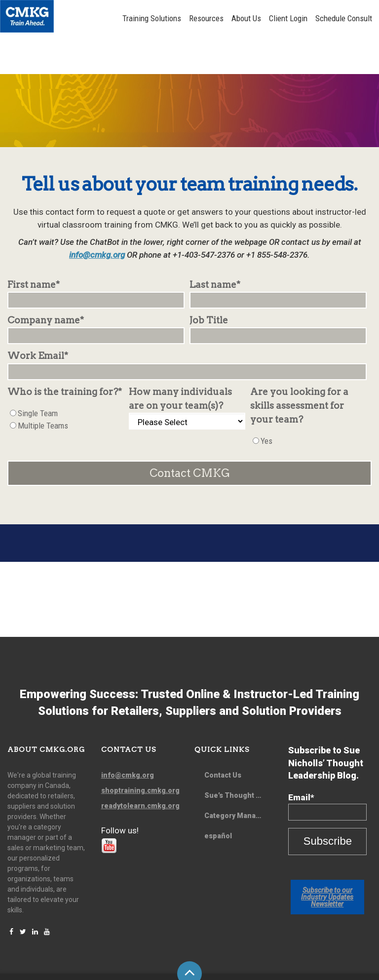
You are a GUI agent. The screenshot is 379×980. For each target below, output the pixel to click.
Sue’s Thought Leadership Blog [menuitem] (239, 758)
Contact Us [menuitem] (223, 738)
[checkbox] (66, 383)
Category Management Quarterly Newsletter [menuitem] (239, 779)
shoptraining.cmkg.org (140, 753)
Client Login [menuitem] (291, 18)
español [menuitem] (218, 799)
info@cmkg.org (97, 218)
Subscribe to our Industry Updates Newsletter (327, 860)
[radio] (66, 377)
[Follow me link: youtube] (109, 815)
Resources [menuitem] (209, 18)
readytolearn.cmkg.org (140, 769)
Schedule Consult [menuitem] (347, 18)
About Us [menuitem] (249, 18)
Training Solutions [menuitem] (155, 18)
